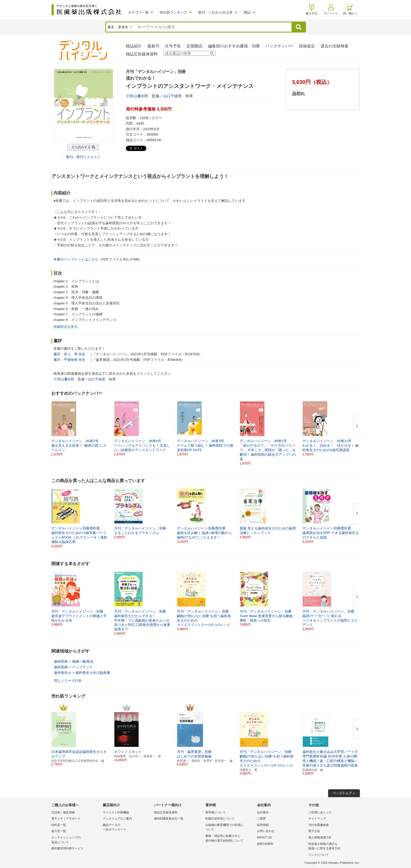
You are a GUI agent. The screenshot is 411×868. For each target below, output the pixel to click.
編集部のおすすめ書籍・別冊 (234, 46)
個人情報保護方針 (320, 837)
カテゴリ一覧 (138, 12)
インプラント (82, 667)
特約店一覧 (59, 825)
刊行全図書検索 (319, 825)
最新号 (153, 46)
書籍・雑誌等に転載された (230, 839)
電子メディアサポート (66, 818)
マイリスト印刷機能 (116, 812)
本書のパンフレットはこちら (76, 259)
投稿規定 (307, 46)
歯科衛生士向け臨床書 (93, 673)
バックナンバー (279, 46)
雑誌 (247, 12)
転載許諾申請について (220, 818)
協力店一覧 (59, 831)
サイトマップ (317, 818)
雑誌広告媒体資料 (142, 54)
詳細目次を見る (66, 327)
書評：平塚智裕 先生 (70, 360)
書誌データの (127, 828)
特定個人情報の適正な (333, 847)
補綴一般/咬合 (83, 661)
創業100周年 (265, 844)
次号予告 (173, 46)
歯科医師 (61, 661)
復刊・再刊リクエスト (83, 157)
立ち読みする (81, 147)
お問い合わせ (266, 831)
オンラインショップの (76, 840)
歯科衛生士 (63, 673)
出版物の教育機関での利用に (230, 828)
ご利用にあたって (320, 812)
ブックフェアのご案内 (117, 818)
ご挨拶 (261, 818)
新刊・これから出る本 (215, 12)
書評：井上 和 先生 (70, 354)
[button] (356, 426)
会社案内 (263, 812)
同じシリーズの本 (68, 681)
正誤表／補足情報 (63, 812)
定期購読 (194, 46)
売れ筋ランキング (173, 12)
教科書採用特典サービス (67, 848)
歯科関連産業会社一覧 (169, 818)
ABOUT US (264, 837)
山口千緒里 (172, 96)
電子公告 (314, 831)
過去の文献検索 (335, 46)
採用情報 (263, 825)
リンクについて (319, 855)
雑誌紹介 (134, 46)
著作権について (216, 812)
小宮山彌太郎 (137, 96)
